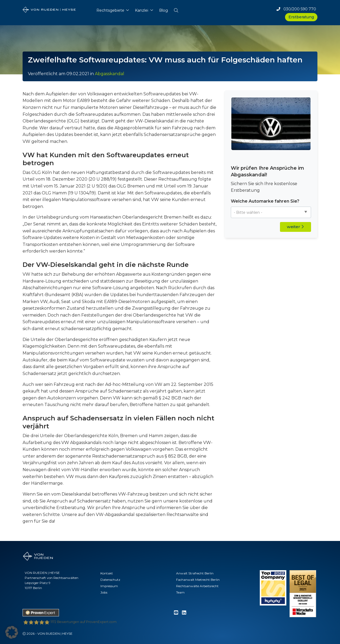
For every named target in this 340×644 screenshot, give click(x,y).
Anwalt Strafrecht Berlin (195, 573)
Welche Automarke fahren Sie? (265, 201)
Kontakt (107, 573)
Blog (163, 10)
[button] (176, 9)
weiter (295, 227)
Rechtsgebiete (110, 10)
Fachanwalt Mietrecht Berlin (198, 580)
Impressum (109, 586)
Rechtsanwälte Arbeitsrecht (197, 586)
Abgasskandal (110, 74)
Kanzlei (142, 10)
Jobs (104, 592)
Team (180, 592)
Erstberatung (301, 17)
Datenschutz (110, 580)
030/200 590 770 (296, 9)
